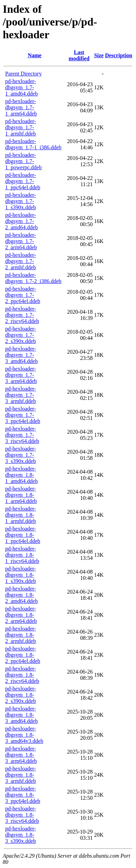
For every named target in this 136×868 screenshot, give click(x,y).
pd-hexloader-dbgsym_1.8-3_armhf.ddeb (20, 775)
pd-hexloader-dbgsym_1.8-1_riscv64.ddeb (22, 555)
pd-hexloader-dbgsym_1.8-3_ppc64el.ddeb (23, 795)
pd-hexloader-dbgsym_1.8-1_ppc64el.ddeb (23, 535)
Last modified (79, 55)
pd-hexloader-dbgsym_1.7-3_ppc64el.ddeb (23, 415)
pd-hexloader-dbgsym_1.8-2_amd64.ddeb (22, 595)
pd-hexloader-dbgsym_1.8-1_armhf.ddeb (20, 515)
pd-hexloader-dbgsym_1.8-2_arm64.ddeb (21, 615)
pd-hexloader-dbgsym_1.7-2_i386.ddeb (33, 278)
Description (119, 55)
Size (99, 55)
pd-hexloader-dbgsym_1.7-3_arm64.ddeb (21, 375)
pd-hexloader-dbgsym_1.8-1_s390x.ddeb (20, 575)
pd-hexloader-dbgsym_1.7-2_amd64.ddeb (22, 221)
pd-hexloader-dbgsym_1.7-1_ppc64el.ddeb (23, 181)
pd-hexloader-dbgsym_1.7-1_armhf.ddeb (20, 127)
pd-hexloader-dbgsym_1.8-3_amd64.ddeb (22, 715)
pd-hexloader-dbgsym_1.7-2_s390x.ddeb (20, 335)
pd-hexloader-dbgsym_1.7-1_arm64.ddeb (21, 107)
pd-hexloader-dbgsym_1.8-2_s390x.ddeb (20, 695)
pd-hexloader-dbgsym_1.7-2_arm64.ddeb (21, 241)
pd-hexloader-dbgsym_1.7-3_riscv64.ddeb (22, 435)
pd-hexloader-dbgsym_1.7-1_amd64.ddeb (22, 87)
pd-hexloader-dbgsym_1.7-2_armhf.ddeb (20, 261)
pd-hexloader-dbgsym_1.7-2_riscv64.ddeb (22, 315)
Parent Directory (23, 74)
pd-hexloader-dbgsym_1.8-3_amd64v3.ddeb (24, 735)
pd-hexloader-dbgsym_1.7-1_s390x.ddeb (20, 201)
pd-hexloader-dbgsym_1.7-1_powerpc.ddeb (23, 161)
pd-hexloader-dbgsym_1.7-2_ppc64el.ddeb (23, 295)
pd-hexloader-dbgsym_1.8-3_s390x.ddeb (20, 835)
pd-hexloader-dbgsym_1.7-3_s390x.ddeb (20, 455)
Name (34, 55)
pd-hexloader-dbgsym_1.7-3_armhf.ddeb (20, 395)
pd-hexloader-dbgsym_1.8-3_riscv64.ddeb (22, 815)
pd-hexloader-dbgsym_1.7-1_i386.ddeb (33, 144)
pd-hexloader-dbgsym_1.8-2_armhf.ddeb (20, 635)
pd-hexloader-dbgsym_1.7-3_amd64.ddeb (22, 355)
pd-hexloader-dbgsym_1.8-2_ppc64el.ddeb (23, 655)
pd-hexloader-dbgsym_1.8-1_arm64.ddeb (21, 495)
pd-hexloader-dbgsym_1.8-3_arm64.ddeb (21, 755)
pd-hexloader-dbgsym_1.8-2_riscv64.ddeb (22, 675)
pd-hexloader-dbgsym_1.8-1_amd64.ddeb (22, 475)
